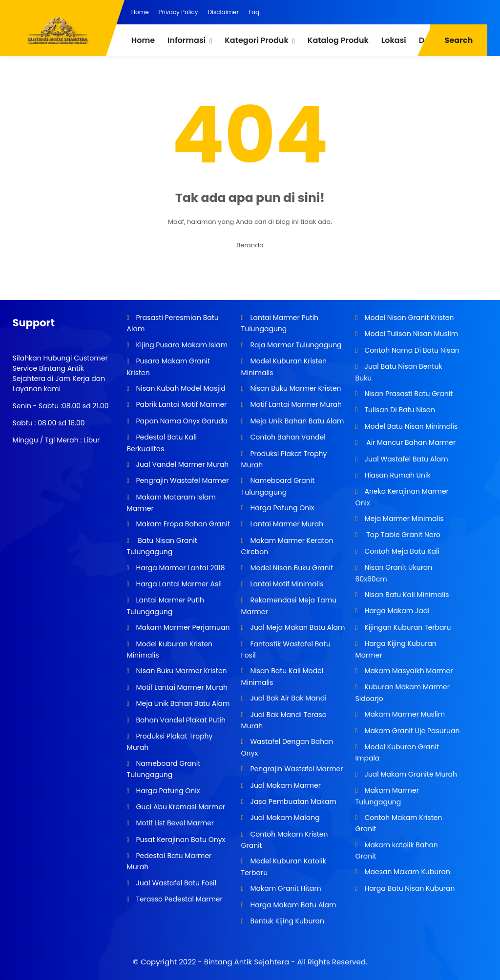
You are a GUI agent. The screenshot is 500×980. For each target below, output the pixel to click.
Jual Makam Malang (284, 818)
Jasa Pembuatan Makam (292, 801)
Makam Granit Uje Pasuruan (411, 731)
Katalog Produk (338, 40)
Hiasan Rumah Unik (397, 475)
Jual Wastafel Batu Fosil (175, 883)
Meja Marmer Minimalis (403, 519)
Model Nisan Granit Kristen (408, 318)
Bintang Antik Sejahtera (247, 962)
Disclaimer (223, 12)
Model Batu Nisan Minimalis (410, 426)
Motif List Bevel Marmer (174, 823)
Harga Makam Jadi (396, 611)
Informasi (187, 40)
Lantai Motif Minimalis (286, 584)
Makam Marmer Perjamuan (182, 627)
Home (140, 12)
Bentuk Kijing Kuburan (286, 921)
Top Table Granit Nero (402, 535)
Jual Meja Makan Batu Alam (297, 627)
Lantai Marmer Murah (286, 524)
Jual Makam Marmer (285, 785)
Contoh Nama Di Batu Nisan (411, 350)
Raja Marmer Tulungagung (295, 345)
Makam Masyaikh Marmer (408, 671)
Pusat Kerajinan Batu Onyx (180, 840)
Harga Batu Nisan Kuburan (409, 888)
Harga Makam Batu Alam (292, 905)
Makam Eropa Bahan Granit (182, 524)
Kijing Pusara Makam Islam (181, 345)
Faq (254, 12)
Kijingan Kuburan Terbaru (407, 627)
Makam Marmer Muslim (404, 714)
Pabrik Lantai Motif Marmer (181, 404)
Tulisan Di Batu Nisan (399, 410)
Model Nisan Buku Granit (291, 568)
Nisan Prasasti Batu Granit (408, 394)
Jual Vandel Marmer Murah (181, 464)
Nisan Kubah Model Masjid (180, 388)
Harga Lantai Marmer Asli (178, 584)
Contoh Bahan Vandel (287, 437)
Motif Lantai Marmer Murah (181, 687)
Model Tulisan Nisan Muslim (410, 334)
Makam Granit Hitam (285, 888)
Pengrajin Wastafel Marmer (182, 480)
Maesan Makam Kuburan (406, 872)
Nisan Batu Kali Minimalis (406, 595)
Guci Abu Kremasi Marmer (180, 807)
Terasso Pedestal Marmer (178, 899)
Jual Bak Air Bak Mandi (288, 698)
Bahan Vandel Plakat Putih (180, 720)
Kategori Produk (256, 40)
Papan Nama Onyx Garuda (182, 421)
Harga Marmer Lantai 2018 (180, 568)
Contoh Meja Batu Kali (401, 551)
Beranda (250, 245)
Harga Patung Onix (167, 791)
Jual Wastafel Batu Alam (406, 459)
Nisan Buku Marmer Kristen (181, 671)
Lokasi (394, 40)
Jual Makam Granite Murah (410, 774)
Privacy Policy (178, 12)
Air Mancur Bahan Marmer (409, 442)
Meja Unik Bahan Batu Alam (182, 703)
